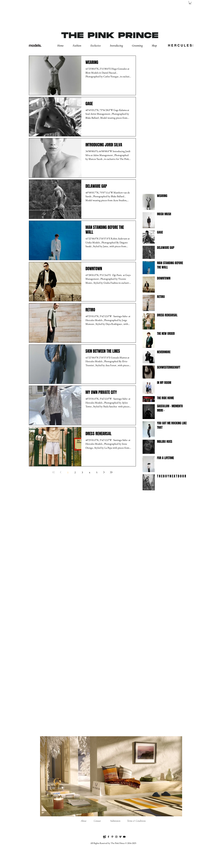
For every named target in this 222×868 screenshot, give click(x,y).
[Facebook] (108, 837)
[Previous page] (61, 472)
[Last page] (111, 472)
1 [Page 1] (68, 472)
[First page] (53, 472)
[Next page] (104, 472)
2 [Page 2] (75, 472)
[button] (80, 45)
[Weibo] (104, 837)
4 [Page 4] (90, 472)
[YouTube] (124, 837)
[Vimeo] (120, 837)
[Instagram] (116, 837)
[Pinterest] (112, 837)
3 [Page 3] (82, 472)
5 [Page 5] (97, 472)
